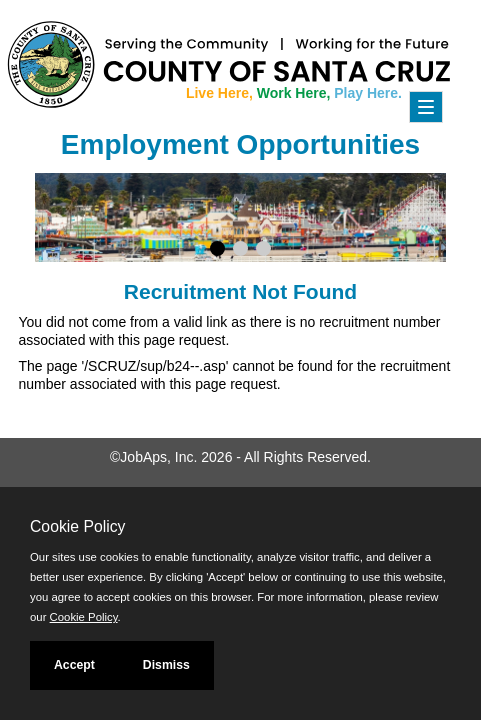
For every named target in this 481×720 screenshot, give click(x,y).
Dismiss (166, 665)
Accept (74, 665)
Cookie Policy (77, 526)
